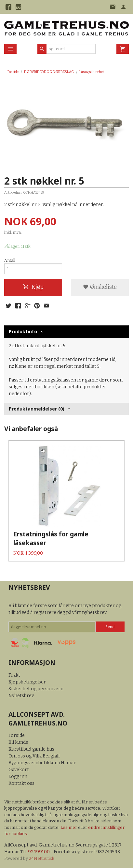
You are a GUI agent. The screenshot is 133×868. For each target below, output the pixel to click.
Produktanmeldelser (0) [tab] (37, 409)
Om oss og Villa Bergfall (34, 756)
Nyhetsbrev (21, 696)
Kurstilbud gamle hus (31, 749)
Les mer (69, 827)
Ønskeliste (100, 287)
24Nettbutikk (42, 858)
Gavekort (19, 770)
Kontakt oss (21, 783)
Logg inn (18, 777)
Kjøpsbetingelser (27, 682)
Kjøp (33, 287)
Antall (10, 261)
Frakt (14, 675)
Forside (13, 72)
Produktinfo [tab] (23, 331)
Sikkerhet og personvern (36, 689)
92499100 (39, 852)
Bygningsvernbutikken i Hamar (42, 763)
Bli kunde (18, 742)
